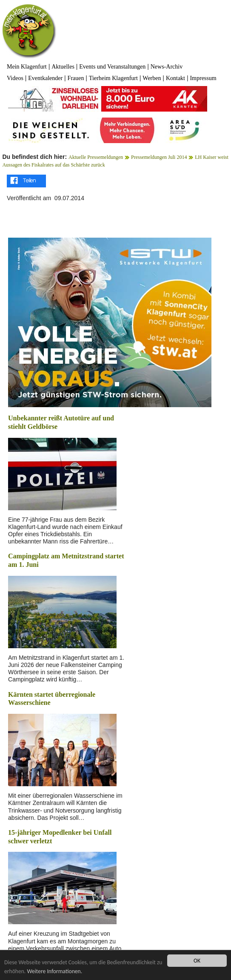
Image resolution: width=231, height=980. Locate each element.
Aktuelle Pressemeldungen (96, 157)
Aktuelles (63, 67)
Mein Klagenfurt (27, 67)
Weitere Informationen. (54, 971)
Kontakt (175, 78)
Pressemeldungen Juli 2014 (159, 157)
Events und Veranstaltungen (112, 67)
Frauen (76, 78)
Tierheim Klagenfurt (113, 78)
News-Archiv (167, 67)
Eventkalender (45, 78)
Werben (152, 78)
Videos (15, 78)
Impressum (203, 78)
